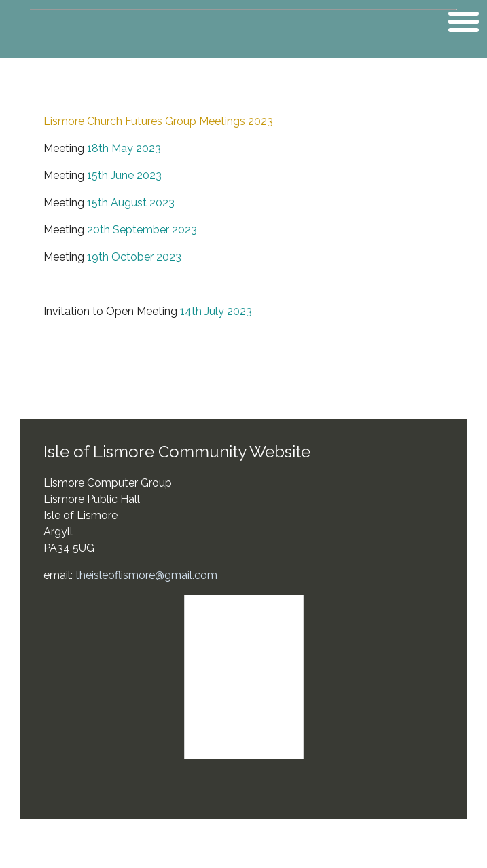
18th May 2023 (124, 148)
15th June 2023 (124, 175)
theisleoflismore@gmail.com (146, 575)
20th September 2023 (142, 230)
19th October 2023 (134, 257)
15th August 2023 (131, 203)
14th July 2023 (216, 311)
